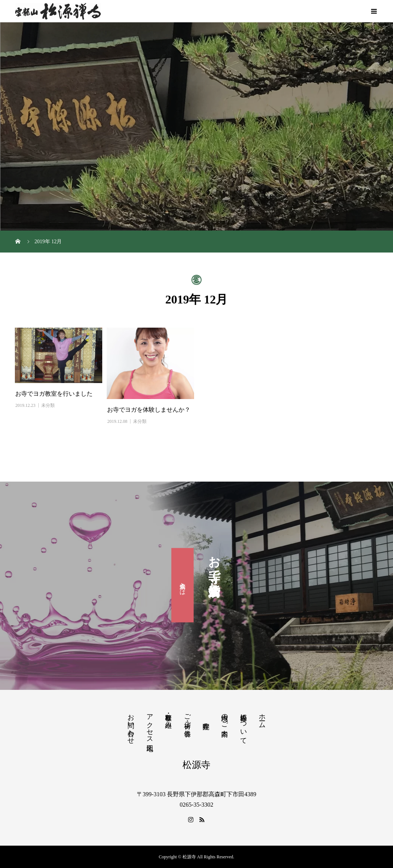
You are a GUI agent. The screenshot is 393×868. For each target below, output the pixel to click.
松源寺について (244, 725)
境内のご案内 (225, 717)
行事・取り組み (168, 717)
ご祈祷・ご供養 (187, 717)
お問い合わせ (131, 725)
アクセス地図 (150, 725)
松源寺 (196, 765)
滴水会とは (183, 585)
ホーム (262, 717)
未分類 (48, 405)
